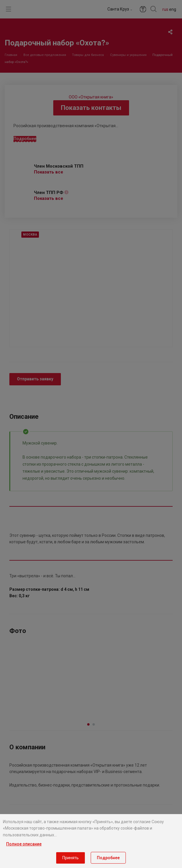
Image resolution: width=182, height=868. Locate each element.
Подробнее (108, 858)
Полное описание (24, 844)
